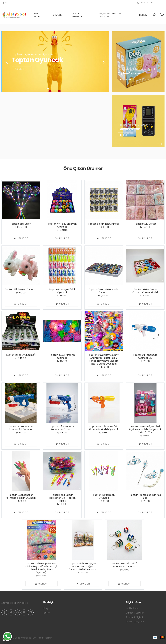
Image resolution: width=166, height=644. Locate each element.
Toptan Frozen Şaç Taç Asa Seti (145, 496)
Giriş (161, 3)
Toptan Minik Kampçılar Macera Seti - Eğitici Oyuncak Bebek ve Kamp (83, 566)
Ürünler (58, 15)
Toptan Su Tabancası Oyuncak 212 (145, 356)
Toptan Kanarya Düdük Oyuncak (62, 291)
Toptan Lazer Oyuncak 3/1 (21, 355)
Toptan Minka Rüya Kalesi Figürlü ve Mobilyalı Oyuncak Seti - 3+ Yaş (145, 429)
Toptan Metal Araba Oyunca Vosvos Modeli (145, 291)
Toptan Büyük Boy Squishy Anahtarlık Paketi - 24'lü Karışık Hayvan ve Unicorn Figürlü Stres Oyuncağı (104, 359)
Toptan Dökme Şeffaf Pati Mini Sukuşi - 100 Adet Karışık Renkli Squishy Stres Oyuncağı (41, 568)
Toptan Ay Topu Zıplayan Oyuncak (62, 225)
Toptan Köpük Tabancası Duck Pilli (138, 69)
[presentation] (7, 62)
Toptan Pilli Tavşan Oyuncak (21, 289)
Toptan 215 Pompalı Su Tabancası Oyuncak (62, 428)
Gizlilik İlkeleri (133, 608)
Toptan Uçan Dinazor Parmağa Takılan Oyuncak (21, 496)
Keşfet (126, 79)
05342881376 (145, 3)
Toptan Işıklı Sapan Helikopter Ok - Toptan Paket (62, 498)
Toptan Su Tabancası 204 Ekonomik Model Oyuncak (104, 428)
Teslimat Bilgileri (134, 617)
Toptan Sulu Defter (145, 224)
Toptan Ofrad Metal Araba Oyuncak (104, 291)
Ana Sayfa (37, 15)
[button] (154, 15)
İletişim (143, 15)
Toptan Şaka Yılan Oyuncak (104, 224)
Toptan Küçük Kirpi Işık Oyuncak (62, 356)
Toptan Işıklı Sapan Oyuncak (104, 496)
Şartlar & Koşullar (135, 613)
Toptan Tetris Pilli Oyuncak (133, 125)
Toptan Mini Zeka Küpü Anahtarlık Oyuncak (125, 565)
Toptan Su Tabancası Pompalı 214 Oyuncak (21, 428)
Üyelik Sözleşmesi (135, 622)
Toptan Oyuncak (77, 15)
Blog (45, 608)
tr (3, 3)
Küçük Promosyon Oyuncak (110, 15)
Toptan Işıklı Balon (21, 224)
